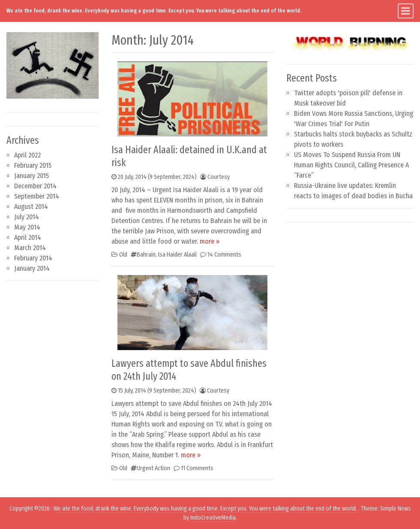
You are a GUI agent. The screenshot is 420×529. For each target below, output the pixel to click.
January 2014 (32, 268)
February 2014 (33, 258)
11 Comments (197, 468)
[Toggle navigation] (406, 11)
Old (123, 255)
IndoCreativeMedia (213, 518)
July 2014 (27, 217)
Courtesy (219, 177)
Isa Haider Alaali (177, 255)
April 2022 (27, 155)
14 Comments (224, 255)
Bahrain (146, 255)
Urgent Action (153, 468)
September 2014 (37, 196)
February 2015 (33, 165)
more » (210, 241)
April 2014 (28, 237)
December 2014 (35, 186)
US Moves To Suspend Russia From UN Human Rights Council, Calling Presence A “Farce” (351, 165)
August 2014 (31, 207)
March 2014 (30, 248)
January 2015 (31, 176)
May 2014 (27, 227)
